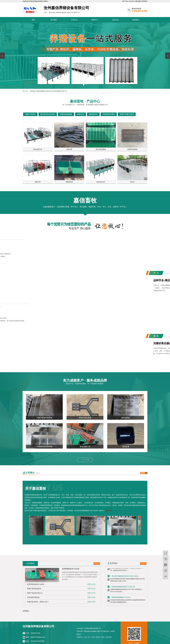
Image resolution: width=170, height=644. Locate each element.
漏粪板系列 (93, 114)
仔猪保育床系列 (109, 114)
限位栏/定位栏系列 (48, 114)
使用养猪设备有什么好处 (36, 584)
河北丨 (94, 637)
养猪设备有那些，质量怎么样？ (38, 602)
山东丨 (86, 637)
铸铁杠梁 (49, 91)
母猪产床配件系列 (127, 114)
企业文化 (115, 20)
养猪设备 (33, 91)
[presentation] (2, 56)
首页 (33, 20)
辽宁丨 (90, 637)
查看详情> (109, 511)
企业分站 (132, 1)
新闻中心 (95, 20)
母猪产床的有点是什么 (35, 593)
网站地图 (138, 1)
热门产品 (125, 1)
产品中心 (74, 20)
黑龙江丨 (99, 637)
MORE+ (97, 563)
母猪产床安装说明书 (34, 589)
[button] (84, 85)
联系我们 (145, 1)
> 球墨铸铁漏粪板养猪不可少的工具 (123, 587)
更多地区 (109, 637)
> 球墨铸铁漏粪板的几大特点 (120, 598)
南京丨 (104, 637)
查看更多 (142, 114)
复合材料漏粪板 (56, 91)
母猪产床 (64, 91)
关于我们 (54, 20)
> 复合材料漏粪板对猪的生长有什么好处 (124, 577)
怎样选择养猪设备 (33, 597)
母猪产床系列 (30, 114)
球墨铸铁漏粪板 (41, 91)
